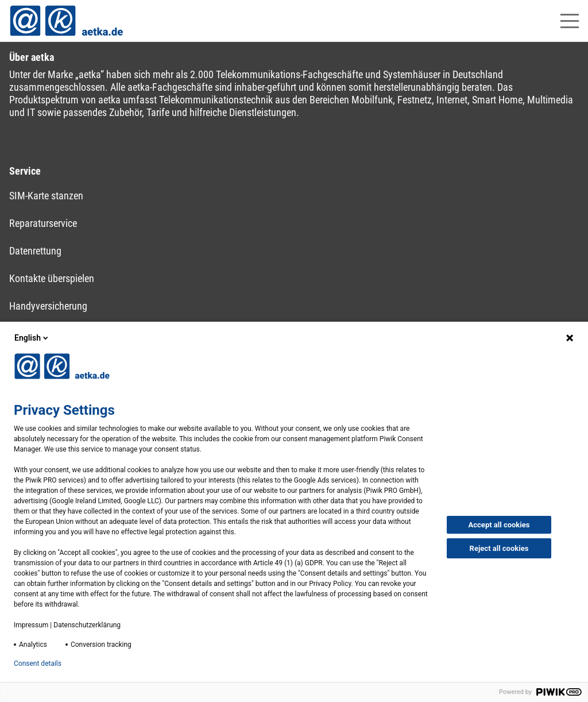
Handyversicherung (48, 306)
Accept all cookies (499, 525)
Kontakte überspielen (52, 278)
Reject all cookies (499, 548)
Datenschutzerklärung (87, 625)
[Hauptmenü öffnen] (570, 21)
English (32, 338)
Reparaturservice (43, 223)
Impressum (31, 625)
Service (25, 171)
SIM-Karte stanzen (46, 196)
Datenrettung (35, 251)
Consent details (38, 664)
